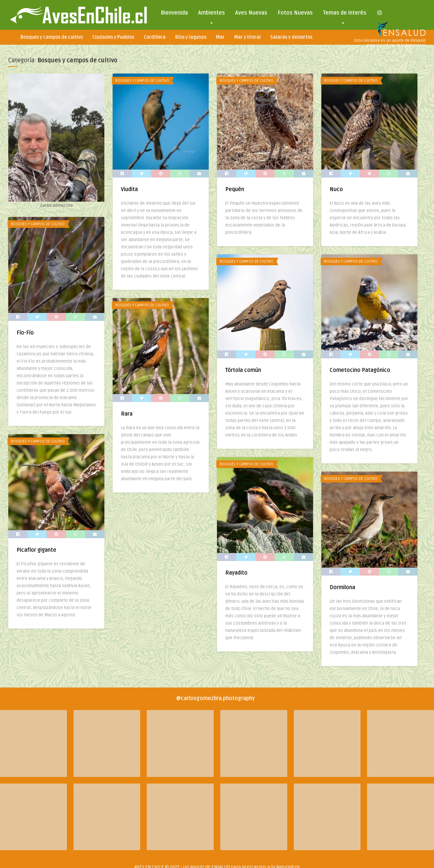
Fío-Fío (25, 332)
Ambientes (212, 14)
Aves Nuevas (251, 13)
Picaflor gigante (36, 551)
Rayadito (235, 572)
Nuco (334, 189)
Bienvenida (174, 13)
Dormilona (340, 586)
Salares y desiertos (291, 37)
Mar (220, 37)
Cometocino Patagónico (358, 370)
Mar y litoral (247, 37)
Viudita (129, 189)
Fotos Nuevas (295, 13)
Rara (126, 413)
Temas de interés (345, 14)
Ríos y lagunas (191, 37)
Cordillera (155, 37)
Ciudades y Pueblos (113, 37)
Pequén (233, 189)
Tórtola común (242, 370)
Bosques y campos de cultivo (52, 37)
